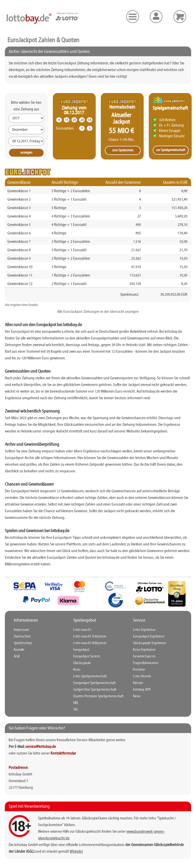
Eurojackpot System (87, 656)
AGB (17, 656)
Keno (77, 670)
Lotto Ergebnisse (144, 630)
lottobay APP (142, 690)
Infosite (138, 683)
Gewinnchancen (144, 656)
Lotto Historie (142, 676)
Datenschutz (22, 636)
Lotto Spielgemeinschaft (90, 676)
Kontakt (19, 650)
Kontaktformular (63, 753)
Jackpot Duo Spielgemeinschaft (95, 690)
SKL (76, 710)
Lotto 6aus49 (82, 630)
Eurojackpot (81, 650)
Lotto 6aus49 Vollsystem (90, 643)
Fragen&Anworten (146, 663)
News (137, 696)
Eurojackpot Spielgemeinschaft (94, 683)
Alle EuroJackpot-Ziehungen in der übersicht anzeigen (98, 312)
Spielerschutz (23, 643)
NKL (76, 703)
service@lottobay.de (41, 747)
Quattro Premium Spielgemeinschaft (98, 696)
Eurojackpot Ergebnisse (149, 636)
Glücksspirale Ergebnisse (150, 643)
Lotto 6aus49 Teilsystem (90, 636)
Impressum (21, 630)
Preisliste (139, 670)
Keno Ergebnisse (144, 650)
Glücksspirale (82, 663)
